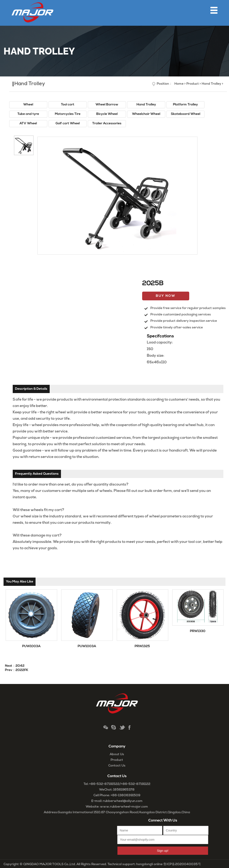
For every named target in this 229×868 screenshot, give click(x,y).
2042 (20, 666)
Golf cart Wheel (68, 124)
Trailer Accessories (107, 124)
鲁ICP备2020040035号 (182, 864)
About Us (117, 754)
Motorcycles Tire (68, 114)
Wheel (28, 105)
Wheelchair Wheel (146, 114)
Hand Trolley (211, 84)
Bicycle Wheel (107, 114)
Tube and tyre (28, 114)
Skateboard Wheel (186, 114)
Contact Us (117, 766)
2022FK (22, 670)
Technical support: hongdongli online (135, 864)
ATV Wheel (28, 124)
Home (179, 84)
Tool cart (68, 105)
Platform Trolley (185, 105)
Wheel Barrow (107, 105)
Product (193, 84)
